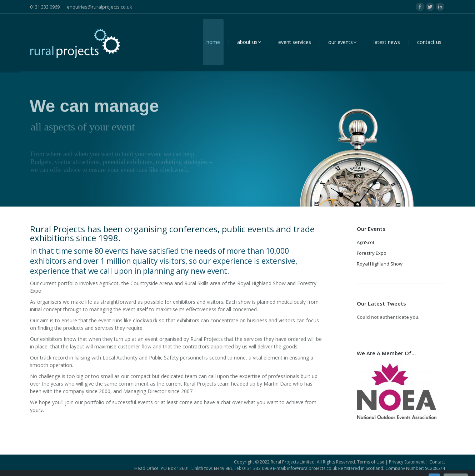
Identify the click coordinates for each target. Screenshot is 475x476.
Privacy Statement (407, 462)
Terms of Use (371, 462)
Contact (437, 462)
